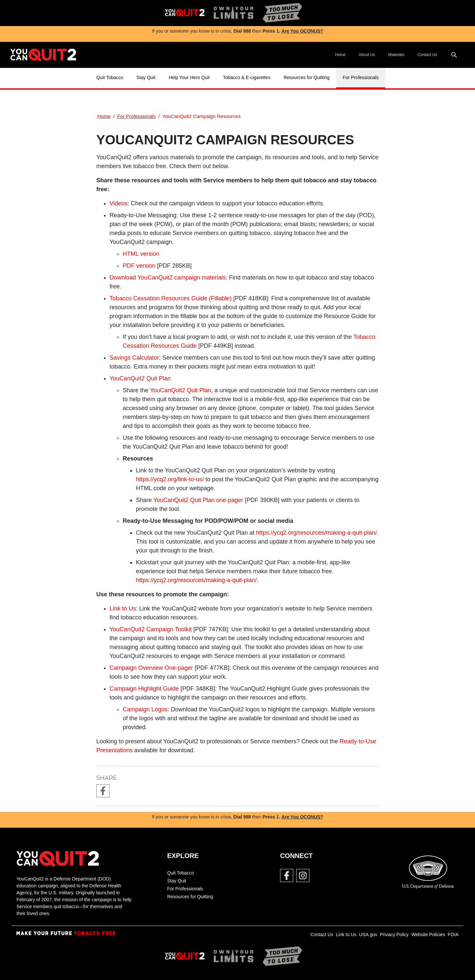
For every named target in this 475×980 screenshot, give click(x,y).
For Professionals (361, 77)
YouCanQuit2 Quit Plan (181, 390)
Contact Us (427, 55)
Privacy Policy (394, 935)
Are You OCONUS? (302, 31)
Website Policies (428, 935)
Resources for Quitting (307, 77)
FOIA (453, 935)
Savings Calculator (134, 358)
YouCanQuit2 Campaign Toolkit (151, 629)
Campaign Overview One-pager (151, 668)
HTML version (141, 254)
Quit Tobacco (110, 77)
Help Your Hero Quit (189, 77)
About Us (367, 55)
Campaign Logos (145, 709)
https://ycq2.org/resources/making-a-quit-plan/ (316, 533)
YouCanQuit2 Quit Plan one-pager (198, 500)
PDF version (139, 266)
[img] (185, 13)
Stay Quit (146, 77)
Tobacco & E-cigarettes (247, 77)
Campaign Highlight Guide (144, 689)
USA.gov (368, 935)
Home (340, 55)
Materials (396, 55)
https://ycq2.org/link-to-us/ (170, 479)
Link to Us (123, 609)
